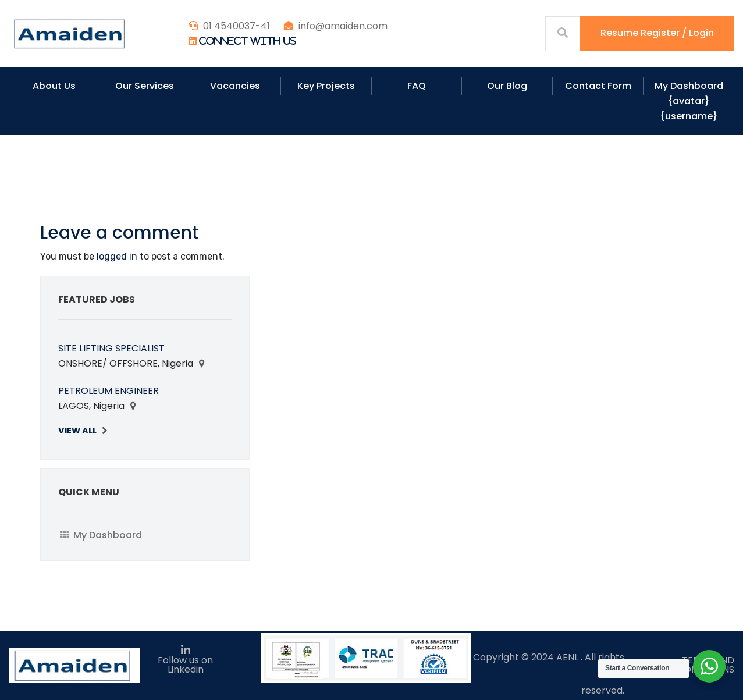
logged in (117, 256)
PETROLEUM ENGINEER (109, 391)
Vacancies (235, 86)
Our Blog (507, 86)
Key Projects (326, 86)
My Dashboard (108, 535)
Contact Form (598, 86)
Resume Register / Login (657, 33)
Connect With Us (248, 41)
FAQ (417, 86)
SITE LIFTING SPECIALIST (111, 348)
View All (77, 431)
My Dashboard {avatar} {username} (689, 101)
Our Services (145, 86)
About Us (54, 86)
